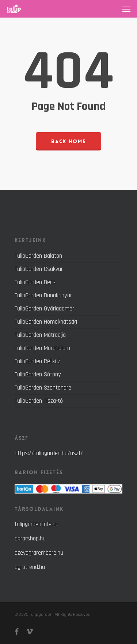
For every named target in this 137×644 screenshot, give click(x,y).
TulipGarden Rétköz (37, 361)
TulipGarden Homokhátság (46, 322)
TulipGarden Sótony (38, 375)
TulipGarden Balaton (38, 256)
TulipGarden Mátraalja (40, 335)
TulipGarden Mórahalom (42, 348)
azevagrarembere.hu (39, 553)
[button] (126, 9)
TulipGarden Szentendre (43, 388)
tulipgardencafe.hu (37, 524)
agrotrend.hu (30, 567)
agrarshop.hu (30, 539)
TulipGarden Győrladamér (44, 309)
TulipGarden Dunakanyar (43, 295)
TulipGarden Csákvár (39, 269)
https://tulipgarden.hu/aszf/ (49, 453)
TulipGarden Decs (35, 282)
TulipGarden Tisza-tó (39, 401)
